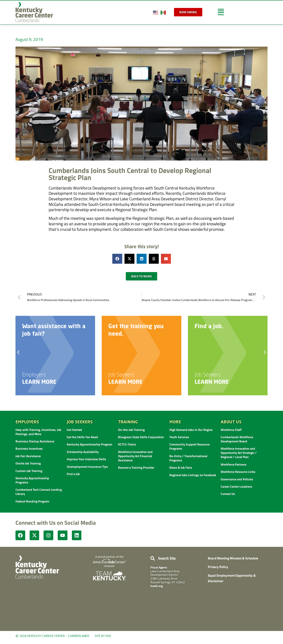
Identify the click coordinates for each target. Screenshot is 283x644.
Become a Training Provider (136, 467)
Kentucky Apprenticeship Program (90, 444)
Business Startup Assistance (35, 441)
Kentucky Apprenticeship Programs (32, 480)
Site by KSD (103, 636)
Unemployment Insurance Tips (87, 467)
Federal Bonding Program (32, 501)
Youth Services (179, 437)
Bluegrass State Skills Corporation (141, 437)
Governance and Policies (237, 479)
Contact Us (228, 494)
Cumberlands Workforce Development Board (237, 439)
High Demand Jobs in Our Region (191, 430)
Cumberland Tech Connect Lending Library (39, 492)
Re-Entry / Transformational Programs (188, 458)
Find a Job (73, 474)
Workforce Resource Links (238, 472)
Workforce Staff (231, 430)
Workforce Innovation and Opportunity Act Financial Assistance (135, 456)
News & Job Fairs (181, 467)
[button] (117, 259)
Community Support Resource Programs (189, 446)
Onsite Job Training (28, 463)
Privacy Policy (218, 567)
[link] (221, 12)
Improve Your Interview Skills (86, 459)
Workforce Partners (234, 464)
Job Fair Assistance (28, 456)
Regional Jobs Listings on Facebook (193, 475)
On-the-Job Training (131, 430)
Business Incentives (29, 448)
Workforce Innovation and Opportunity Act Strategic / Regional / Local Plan (239, 453)
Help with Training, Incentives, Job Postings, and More (38, 432)
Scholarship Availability (83, 452)
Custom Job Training (29, 471)
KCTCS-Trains (127, 444)
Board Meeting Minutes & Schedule (233, 559)
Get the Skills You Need (82, 437)
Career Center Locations (236, 486)
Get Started (74, 430)
